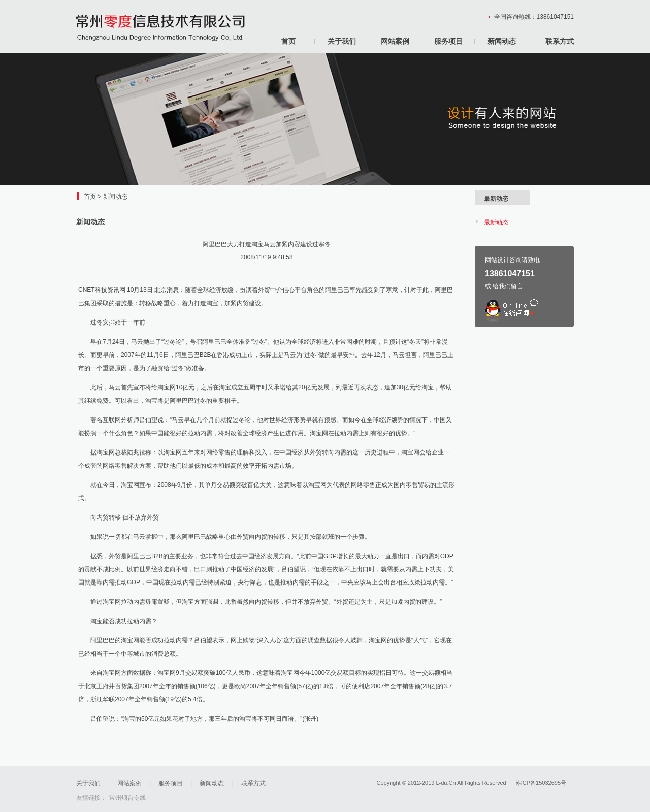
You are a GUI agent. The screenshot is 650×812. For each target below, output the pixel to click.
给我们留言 (508, 286)
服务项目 (448, 41)
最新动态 (496, 222)
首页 (288, 41)
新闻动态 (502, 41)
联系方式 (560, 41)
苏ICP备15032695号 (541, 783)
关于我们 (342, 41)
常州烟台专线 (127, 798)
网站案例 (395, 41)
